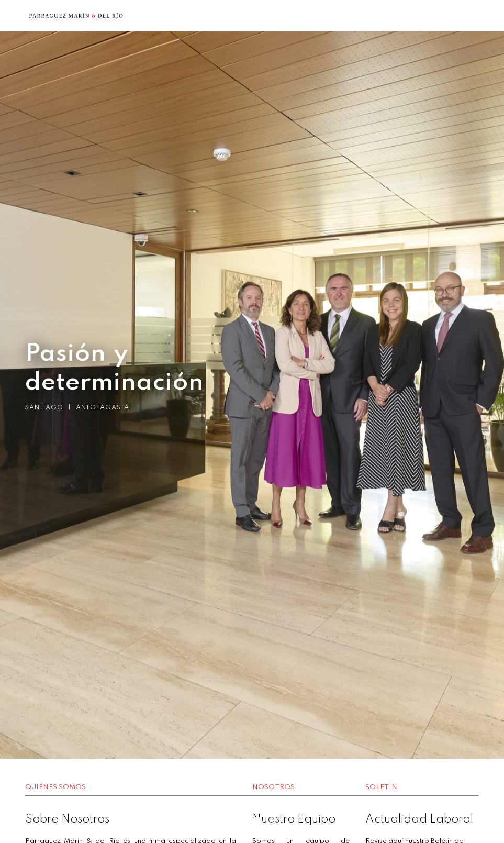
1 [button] (237, 822)
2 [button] (252, 822)
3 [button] (268, 822)
